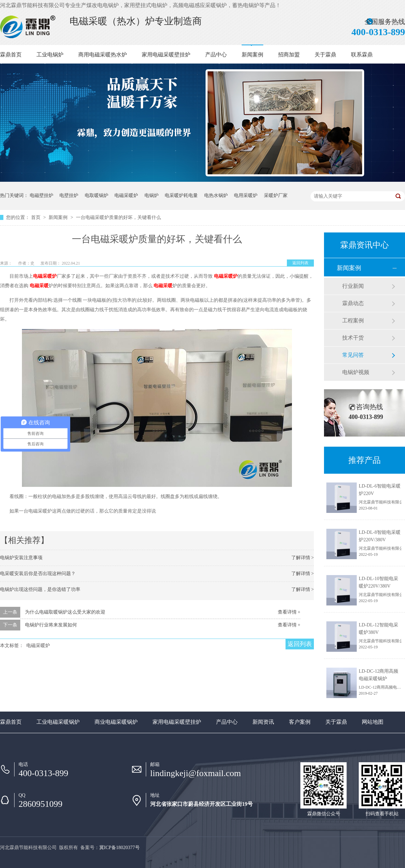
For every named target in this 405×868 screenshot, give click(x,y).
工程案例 (353, 320)
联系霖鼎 (362, 55)
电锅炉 (152, 195)
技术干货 (353, 338)
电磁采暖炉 (126, 195)
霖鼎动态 (353, 303)
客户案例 (300, 722)
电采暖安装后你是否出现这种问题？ (38, 574)
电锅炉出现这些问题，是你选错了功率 (40, 589)
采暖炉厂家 (276, 195)
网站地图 (373, 722)
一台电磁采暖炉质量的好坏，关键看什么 (118, 217)
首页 (36, 217)
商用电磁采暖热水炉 (103, 55)
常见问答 (353, 355)
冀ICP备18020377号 (119, 848)
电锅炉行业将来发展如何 (51, 625)
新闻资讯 (263, 722)
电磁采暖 (39, 286)
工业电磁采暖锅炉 (58, 722)
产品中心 (216, 55)
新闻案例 (252, 55)
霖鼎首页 (11, 55)
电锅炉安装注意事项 (21, 558)
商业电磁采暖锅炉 (116, 722)
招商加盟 (289, 55)
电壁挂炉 (69, 195)
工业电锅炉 (50, 55)
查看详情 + (289, 612)
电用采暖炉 (246, 195)
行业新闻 (353, 286)
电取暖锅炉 (97, 195)
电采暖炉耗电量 (181, 195)
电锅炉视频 (356, 372)
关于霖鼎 (325, 55)
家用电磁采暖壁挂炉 (166, 55)
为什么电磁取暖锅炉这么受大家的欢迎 (65, 612)
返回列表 (300, 263)
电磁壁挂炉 (42, 195)
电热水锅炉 (216, 195)
